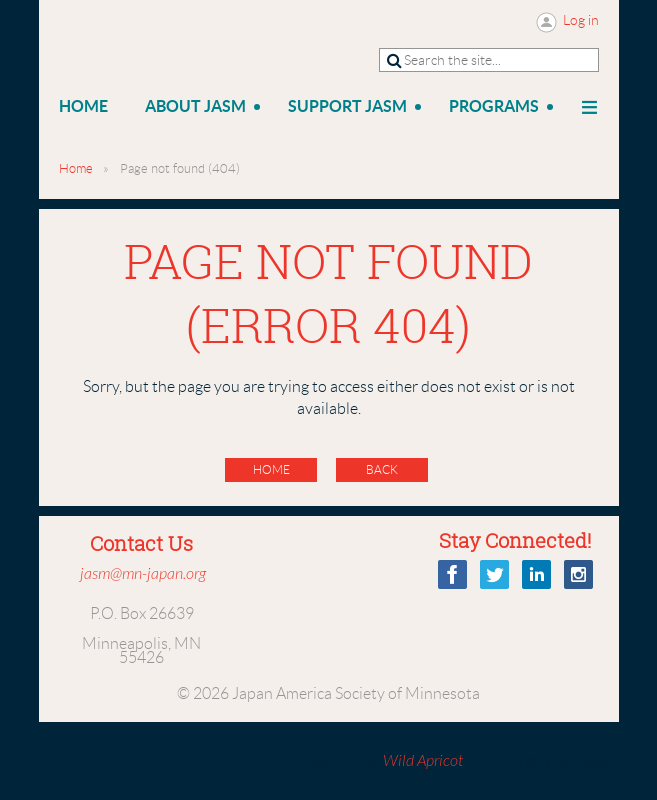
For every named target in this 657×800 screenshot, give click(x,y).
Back (382, 469)
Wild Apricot (423, 761)
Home (76, 168)
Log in (581, 20)
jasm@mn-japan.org (143, 574)
